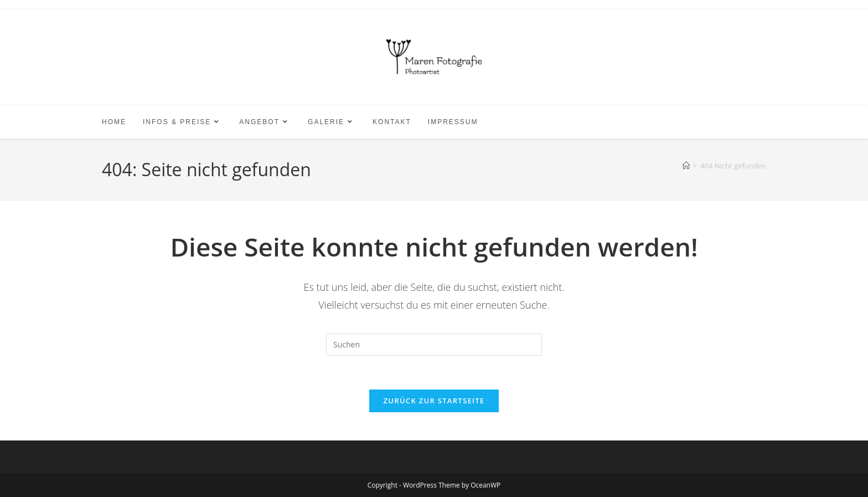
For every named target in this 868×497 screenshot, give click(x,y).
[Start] (686, 166)
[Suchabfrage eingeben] (434, 345)
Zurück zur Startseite (434, 401)
